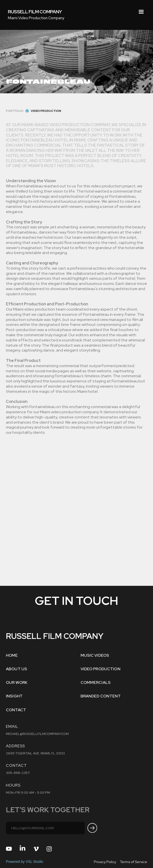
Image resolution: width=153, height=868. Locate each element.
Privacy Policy (105, 862)
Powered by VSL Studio (25, 862)
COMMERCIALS (96, 682)
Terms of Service (134, 862)
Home (12, 655)
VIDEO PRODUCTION (101, 669)
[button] (141, 12)
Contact (16, 710)
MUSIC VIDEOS (95, 655)
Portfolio (15, 111)
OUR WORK (17, 682)
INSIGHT (14, 696)
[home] (35, 12)
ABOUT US (17, 669)
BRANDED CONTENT (101, 696)
